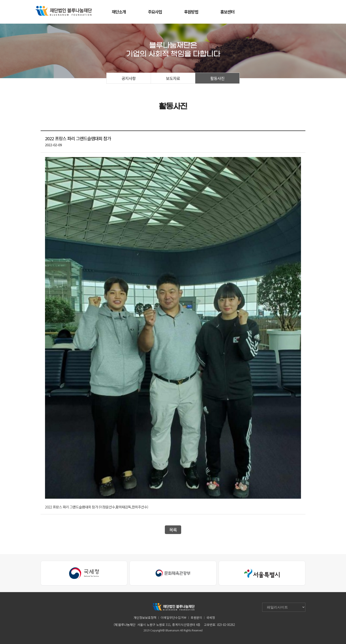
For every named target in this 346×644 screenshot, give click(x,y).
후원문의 (196, 617)
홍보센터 (227, 12)
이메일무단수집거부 (174, 617)
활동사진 (217, 78)
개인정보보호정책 (145, 617)
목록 (173, 530)
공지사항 (129, 78)
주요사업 (155, 12)
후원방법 (191, 12)
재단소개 (119, 12)
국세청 (211, 617)
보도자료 (173, 78)
